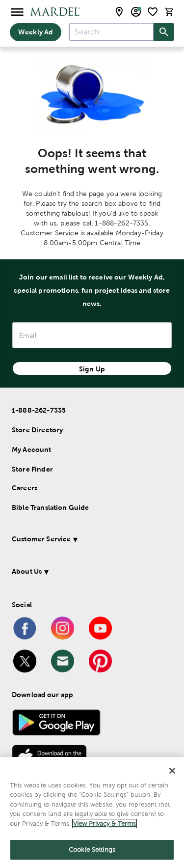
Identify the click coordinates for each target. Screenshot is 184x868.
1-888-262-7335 (39, 410)
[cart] (169, 12)
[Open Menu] (17, 12)
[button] (90, 541)
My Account (32, 449)
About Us (27, 571)
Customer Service (41, 539)
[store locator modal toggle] (119, 12)
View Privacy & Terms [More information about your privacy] (105, 824)
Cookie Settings (92, 850)
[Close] (172, 771)
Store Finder (32, 469)
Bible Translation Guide (50, 507)
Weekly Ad (36, 32)
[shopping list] (153, 12)
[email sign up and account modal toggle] (136, 12)
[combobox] (111, 32)
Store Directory (37, 430)
